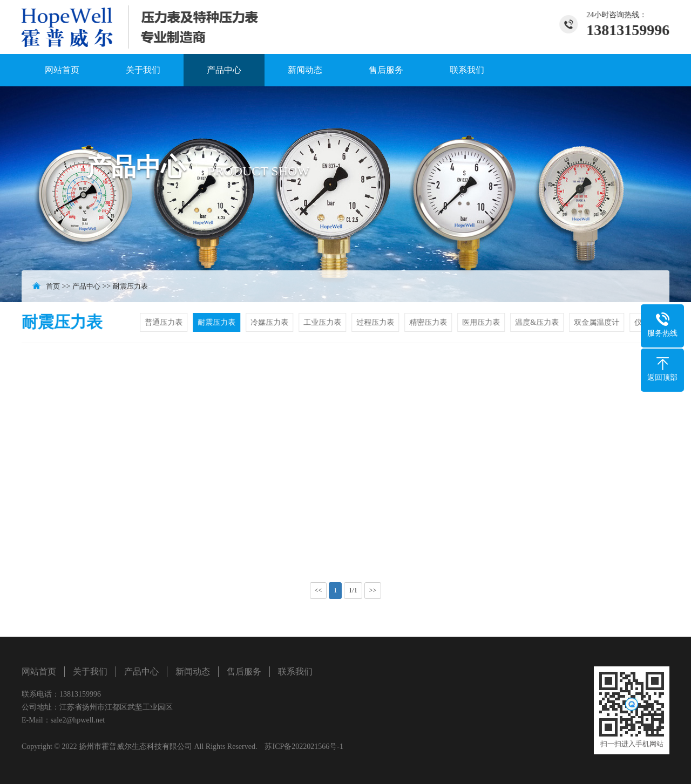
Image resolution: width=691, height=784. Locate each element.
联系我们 (467, 70)
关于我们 (143, 70)
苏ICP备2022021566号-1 (304, 746)
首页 (53, 286)
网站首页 (62, 70)
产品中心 (224, 70)
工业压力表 (324, 322)
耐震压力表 (130, 286)
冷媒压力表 (271, 322)
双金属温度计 (598, 322)
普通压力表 (165, 322)
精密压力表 (430, 322)
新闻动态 (305, 70)
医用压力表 (483, 322)
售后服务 (386, 70)
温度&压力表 (538, 322)
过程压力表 (377, 322)
